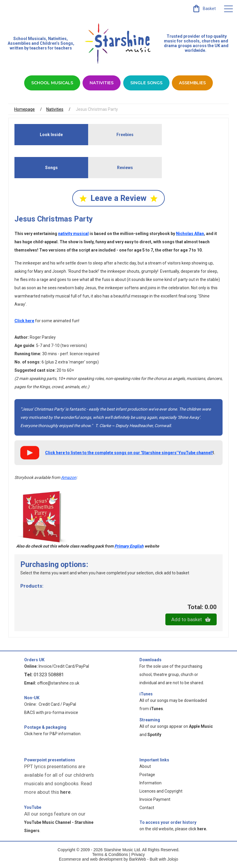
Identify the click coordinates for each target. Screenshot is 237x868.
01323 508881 (49, 675)
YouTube (33, 808)
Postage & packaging (45, 728)
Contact (147, 808)
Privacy (138, 855)
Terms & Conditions (110, 855)
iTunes (146, 695)
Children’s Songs (56, 43)
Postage (147, 775)
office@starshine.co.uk (58, 684)
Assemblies (192, 83)
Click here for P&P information (52, 734)
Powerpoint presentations (50, 760)
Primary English (129, 547)
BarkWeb (138, 860)
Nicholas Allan (190, 234)
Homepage (24, 109)
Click (24, 321)
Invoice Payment (155, 800)
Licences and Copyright (161, 792)
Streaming (150, 720)
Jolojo (173, 860)
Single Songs (146, 83)
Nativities (102, 83)
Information (150, 783)
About (145, 767)
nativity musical (73, 234)
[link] (204, 9)
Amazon (69, 478)
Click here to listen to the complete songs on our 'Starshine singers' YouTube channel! (129, 453)
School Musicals (30, 39)
